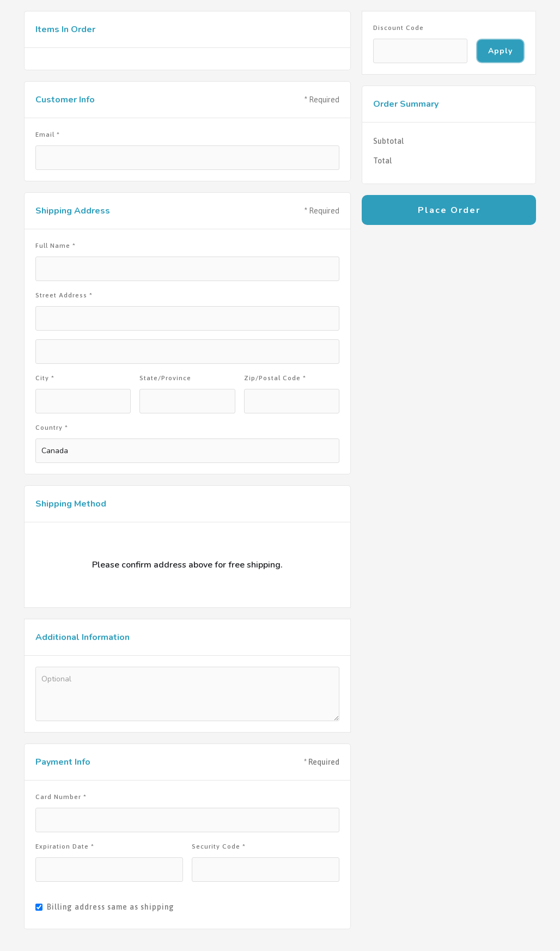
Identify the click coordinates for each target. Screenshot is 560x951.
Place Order (449, 210)
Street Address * (64, 295)
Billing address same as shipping (111, 907)
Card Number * (61, 797)
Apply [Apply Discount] (500, 51)
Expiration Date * (65, 846)
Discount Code (398, 28)
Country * (52, 428)
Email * (48, 135)
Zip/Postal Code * (275, 378)
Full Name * (56, 246)
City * (45, 378)
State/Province (165, 378)
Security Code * (219, 846)
